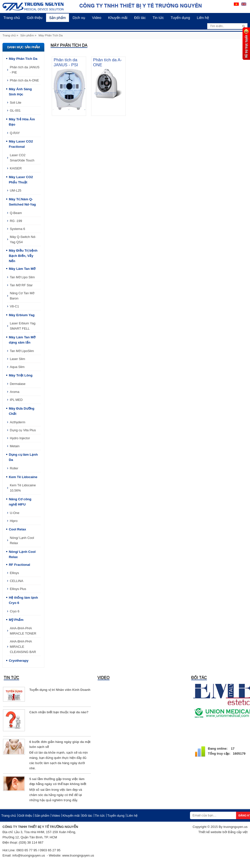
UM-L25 (15, 190)
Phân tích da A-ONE (24, 80)
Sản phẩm (61, 18)
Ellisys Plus (18, 589)
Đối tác (148, 18)
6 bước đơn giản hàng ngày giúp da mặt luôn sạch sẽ (60, 744)
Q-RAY (15, 133)
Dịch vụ (83, 18)
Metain (15, 446)
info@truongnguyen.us (29, 855)
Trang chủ (12, 18)
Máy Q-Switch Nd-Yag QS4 (23, 239)
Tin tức (167, 18)
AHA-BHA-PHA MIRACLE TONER (23, 631)
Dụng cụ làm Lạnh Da (23, 457)
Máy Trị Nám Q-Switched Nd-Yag (23, 202)
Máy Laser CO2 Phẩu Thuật (21, 180)
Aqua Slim (17, 367)
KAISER (16, 168)
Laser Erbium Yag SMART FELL (23, 326)
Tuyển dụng (190, 18)
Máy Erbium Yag (22, 315)
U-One (14, 513)
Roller (14, 468)
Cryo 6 (14, 611)
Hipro (14, 521)
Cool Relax (18, 529)
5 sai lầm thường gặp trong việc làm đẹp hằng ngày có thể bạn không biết (58, 781)
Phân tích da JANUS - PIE (25, 70)
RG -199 (16, 221)
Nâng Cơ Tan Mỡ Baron (22, 296)
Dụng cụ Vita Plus (23, 430)
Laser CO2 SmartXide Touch (22, 158)
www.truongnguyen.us (78, 855)
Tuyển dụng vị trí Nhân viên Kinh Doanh (60, 690)
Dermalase (18, 384)
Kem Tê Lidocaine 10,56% (23, 488)
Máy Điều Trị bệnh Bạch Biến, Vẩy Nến (23, 256)
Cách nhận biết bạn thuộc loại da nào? (59, 712)
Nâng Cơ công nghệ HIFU (20, 502)
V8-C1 (14, 306)
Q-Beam (16, 213)
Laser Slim (17, 359)
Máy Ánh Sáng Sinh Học (20, 92)
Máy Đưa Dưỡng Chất (22, 411)
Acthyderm (17, 422)
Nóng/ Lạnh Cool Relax (22, 540)
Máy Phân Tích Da (51, 35)
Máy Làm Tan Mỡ (22, 269)
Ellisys (14, 573)
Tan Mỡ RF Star (21, 285)
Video (102, 18)
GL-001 (15, 110)
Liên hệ (214, 18)
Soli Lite (15, 103)
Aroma (14, 392)
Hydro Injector (20, 438)
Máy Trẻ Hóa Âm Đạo (22, 122)
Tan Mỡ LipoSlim (22, 351)
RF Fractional (20, 565)
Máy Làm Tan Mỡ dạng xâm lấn (22, 340)
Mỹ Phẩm (16, 620)
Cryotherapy (19, 661)
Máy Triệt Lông (21, 375)
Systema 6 (17, 229)
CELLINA (16, 581)
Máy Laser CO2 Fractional (21, 144)
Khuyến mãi (124, 18)
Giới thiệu (37, 18)
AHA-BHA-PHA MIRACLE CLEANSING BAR (23, 647)
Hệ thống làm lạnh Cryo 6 (24, 600)
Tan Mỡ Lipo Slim (22, 277)
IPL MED (16, 400)
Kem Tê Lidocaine (23, 477)
